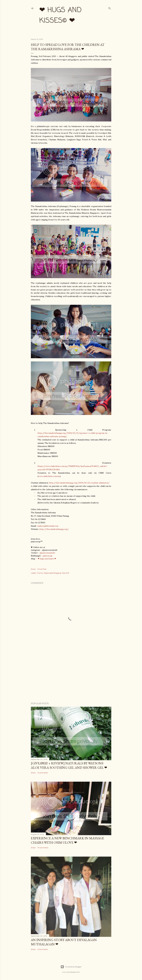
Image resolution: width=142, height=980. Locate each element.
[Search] (110, 8)
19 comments (43, 848)
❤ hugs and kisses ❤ (47, 559)
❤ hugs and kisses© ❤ (60, 16)
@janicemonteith (47, 553)
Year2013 (66, 573)
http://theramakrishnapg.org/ (54, 529)
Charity (40, 573)
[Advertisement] (71, 676)
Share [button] (33, 569)
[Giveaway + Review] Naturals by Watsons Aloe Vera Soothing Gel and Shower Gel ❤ (69, 765)
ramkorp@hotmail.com (48, 526)
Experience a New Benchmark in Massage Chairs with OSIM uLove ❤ (67, 840)
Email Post (42, 569)
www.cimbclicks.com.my (49, 476)
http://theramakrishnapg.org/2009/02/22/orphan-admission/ (79, 483)
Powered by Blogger (71, 967)
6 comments (43, 773)
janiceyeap (48, 556)
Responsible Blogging (52, 573)
